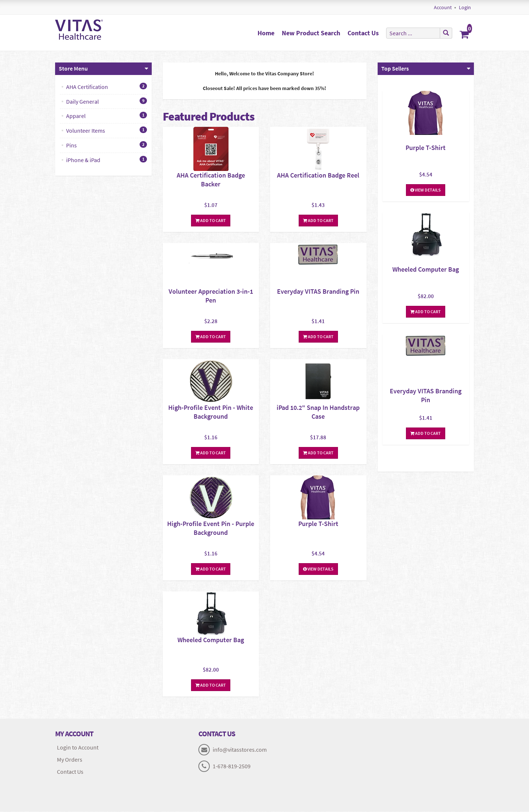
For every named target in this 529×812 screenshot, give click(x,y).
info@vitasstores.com (240, 750)
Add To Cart (211, 221)
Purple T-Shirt (318, 524)
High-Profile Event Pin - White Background (211, 412)
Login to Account (78, 748)
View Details (318, 569)
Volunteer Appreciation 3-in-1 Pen (211, 296)
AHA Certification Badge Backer (211, 180)
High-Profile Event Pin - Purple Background (211, 528)
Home (266, 33)
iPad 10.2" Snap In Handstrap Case (318, 412)
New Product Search (311, 33)
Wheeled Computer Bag (211, 640)
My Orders (70, 760)
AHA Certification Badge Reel (318, 176)
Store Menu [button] (73, 69)
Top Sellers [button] (395, 69)
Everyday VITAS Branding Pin (318, 292)
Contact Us (363, 33)
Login (465, 7)
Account (443, 7)
